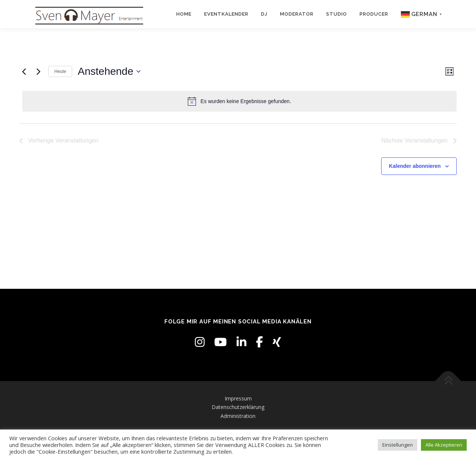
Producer (374, 14)
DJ (264, 14)
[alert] (239, 101)
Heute (60, 71)
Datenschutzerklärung (238, 407)
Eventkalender (226, 14)
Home (184, 14)
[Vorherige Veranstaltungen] (24, 71)
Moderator (297, 14)
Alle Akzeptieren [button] (444, 445)
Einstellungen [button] (398, 445)
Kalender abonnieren (415, 166)
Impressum (238, 398)
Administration (238, 416)
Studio (337, 14)
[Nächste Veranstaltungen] (38, 71)
